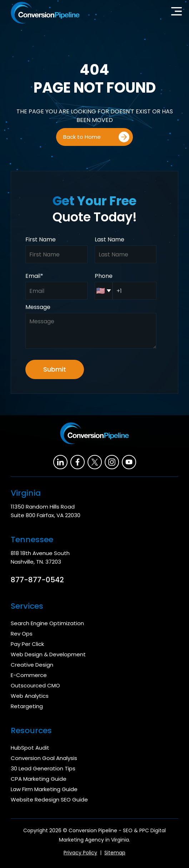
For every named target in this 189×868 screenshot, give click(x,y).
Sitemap (115, 853)
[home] (43, 13)
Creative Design (32, 665)
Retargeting (27, 706)
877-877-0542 (37, 580)
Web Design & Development (48, 654)
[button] (176, 13)
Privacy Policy (80, 853)
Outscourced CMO (35, 685)
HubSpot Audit (30, 748)
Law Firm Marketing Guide (44, 789)
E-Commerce (29, 675)
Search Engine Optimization (47, 623)
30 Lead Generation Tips (43, 768)
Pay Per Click (27, 644)
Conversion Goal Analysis (44, 758)
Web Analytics (30, 696)
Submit (55, 369)
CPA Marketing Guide (39, 779)
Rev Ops (22, 634)
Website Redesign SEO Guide (49, 800)
